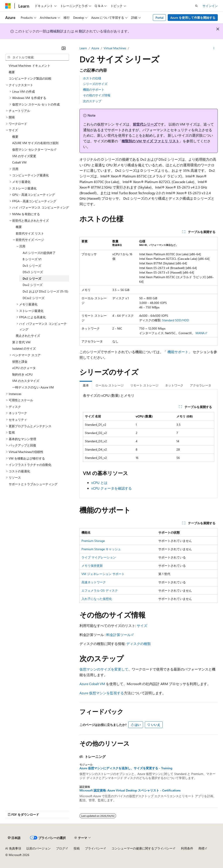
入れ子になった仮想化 (97, 599)
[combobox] (37, 57)
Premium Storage (93, 541)
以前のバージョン (39, 848)
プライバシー (94, 848)
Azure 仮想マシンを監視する (102, 693)
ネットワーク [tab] (174, 385)
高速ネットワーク (94, 582)
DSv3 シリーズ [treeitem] (33, 272)
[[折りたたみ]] (64, 48)
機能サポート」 (180, 352)
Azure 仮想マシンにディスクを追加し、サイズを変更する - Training (126, 768)
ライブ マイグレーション (99, 557)
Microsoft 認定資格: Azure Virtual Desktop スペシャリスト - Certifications (130, 790)
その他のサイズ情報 (97, 95)
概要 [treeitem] (12, 72)
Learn (83, 48)
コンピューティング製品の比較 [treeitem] (30, 78)
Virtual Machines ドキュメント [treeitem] (30, 66)
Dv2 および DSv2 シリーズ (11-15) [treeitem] (45, 291)
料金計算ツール (118, 635)
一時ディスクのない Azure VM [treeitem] (33, 387)
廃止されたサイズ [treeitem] (28, 336)
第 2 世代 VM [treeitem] (21, 342)
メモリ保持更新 (92, 566)
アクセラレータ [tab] (201, 385)
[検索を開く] (196, 6)
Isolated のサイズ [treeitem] (24, 348)
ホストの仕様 (92, 78)
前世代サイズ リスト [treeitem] (30, 233)
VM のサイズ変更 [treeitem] (24, 156)
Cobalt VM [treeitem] (19, 162)
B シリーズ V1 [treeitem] (32, 259)
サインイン (210, 6)
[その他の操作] (214, 48)
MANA (200, 333)
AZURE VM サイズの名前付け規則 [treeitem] (35, 143)
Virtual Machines (115, 48)
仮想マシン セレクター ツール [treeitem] (33, 149)
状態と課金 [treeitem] (20, 362)
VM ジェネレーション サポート (103, 574)
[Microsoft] (8, 6)
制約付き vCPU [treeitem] (22, 374)
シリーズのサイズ (95, 84)
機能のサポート (94, 89)
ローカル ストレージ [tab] (110, 385)
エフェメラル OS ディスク (100, 590)
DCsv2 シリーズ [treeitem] (34, 298)
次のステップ (92, 101)
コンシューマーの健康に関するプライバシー (142, 848)
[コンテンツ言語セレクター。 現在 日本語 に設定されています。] (14, 838)
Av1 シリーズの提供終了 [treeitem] (39, 253)
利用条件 (187, 848)
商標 (201, 848)
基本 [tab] (86, 385)
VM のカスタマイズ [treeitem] (26, 381)
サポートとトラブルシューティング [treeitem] (33, 484)
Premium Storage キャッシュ (101, 549)
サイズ (142, 625)
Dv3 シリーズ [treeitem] (32, 266)
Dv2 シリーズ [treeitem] (32, 278)
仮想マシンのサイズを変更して (104, 669)
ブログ (61, 848)
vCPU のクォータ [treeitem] (24, 368)
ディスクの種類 (139, 644)
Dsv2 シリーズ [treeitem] (33, 285)
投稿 (77, 848)
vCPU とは (99, 483)
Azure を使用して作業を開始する (193, 18)
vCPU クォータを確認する (111, 488)
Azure (95, 48)
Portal (160, 18)
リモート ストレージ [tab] (144, 385)
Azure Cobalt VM (92, 684)
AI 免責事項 (13, 848)
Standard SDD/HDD (176, 320)
